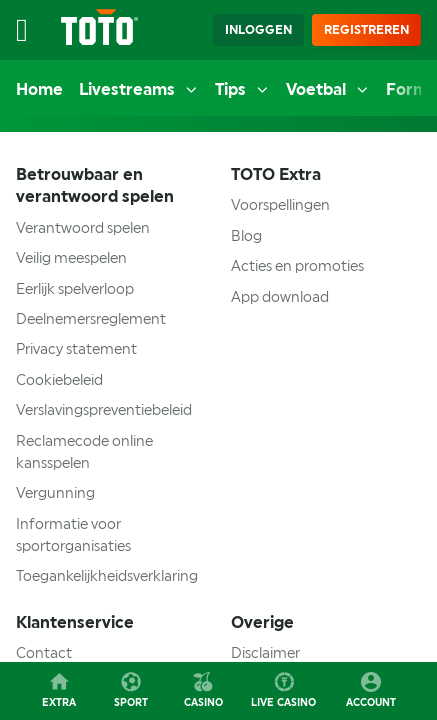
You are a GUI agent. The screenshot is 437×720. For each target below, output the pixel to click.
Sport (131, 689)
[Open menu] (32, 30)
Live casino (283, 689)
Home (39, 89)
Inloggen (258, 30)
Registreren (366, 30)
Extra (59, 689)
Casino (203, 689)
